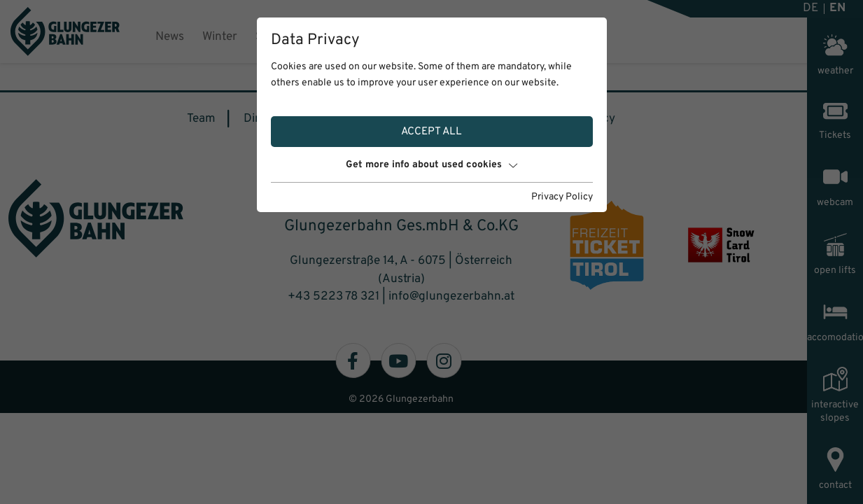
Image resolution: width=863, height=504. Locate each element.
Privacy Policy (562, 197)
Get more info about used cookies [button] (431, 165)
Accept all (431, 132)
